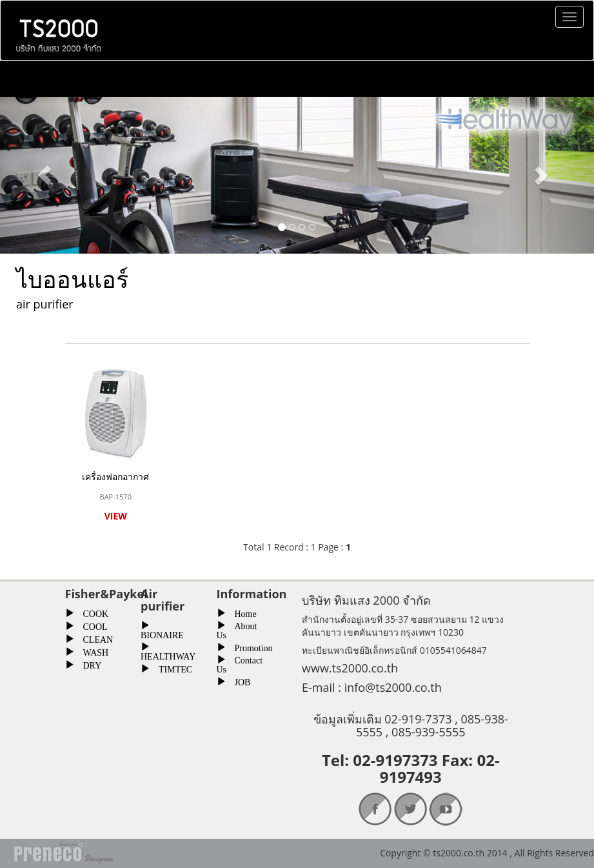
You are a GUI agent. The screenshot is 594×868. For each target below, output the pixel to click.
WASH (92, 651)
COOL (91, 625)
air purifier (45, 304)
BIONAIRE (162, 633)
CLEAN (94, 638)
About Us (237, 629)
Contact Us (240, 663)
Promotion (249, 647)
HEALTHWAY (168, 655)
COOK (92, 612)
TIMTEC (171, 668)
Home (241, 612)
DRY (88, 664)
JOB (238, 681)
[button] (45, 175)
